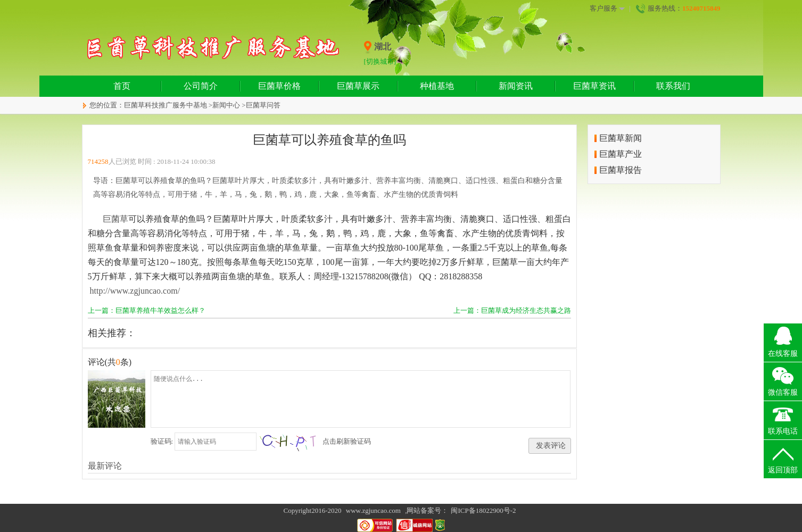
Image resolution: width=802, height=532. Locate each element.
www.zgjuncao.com (373, 510)
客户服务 (607, 9)
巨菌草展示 (358, 86)
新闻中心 (226, 105)
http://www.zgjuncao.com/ (135, 291)
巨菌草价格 (279, 86)
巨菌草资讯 (594, 86)
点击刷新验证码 (347, 441)
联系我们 (673, 86)
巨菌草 (115, 219)
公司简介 (201, 86)
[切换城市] (380, 61)
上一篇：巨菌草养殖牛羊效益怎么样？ (147, 310)
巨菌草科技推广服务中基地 (166, 105)
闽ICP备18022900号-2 (483, 510)
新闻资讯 (516, 86)
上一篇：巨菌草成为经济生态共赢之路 (512, 310)
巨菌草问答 (263, 105)
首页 (122, 86)
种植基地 (437, 86)
